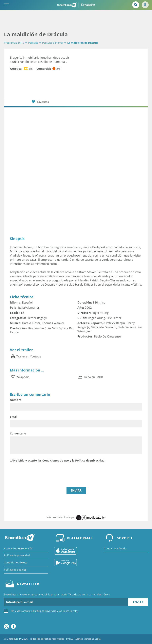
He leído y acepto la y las (45, 611)
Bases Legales (70, 611)
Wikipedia (20, 377)
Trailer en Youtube (26, 356)
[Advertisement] (76, 21)
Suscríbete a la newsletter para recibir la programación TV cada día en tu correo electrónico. (57, 595)
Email (14, 417)
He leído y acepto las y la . (59, 460)
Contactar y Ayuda (115, 548)
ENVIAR (76, 490)
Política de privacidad (90, 460)
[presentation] (40, 475)
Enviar (138, 602)
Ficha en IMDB (90, 377)
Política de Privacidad (45, 611)
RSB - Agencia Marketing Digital (87, 639)
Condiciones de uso (56, 460)
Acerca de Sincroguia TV (18, 548)
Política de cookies (15, 570)
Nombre (16, 400)
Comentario (18, 433)
